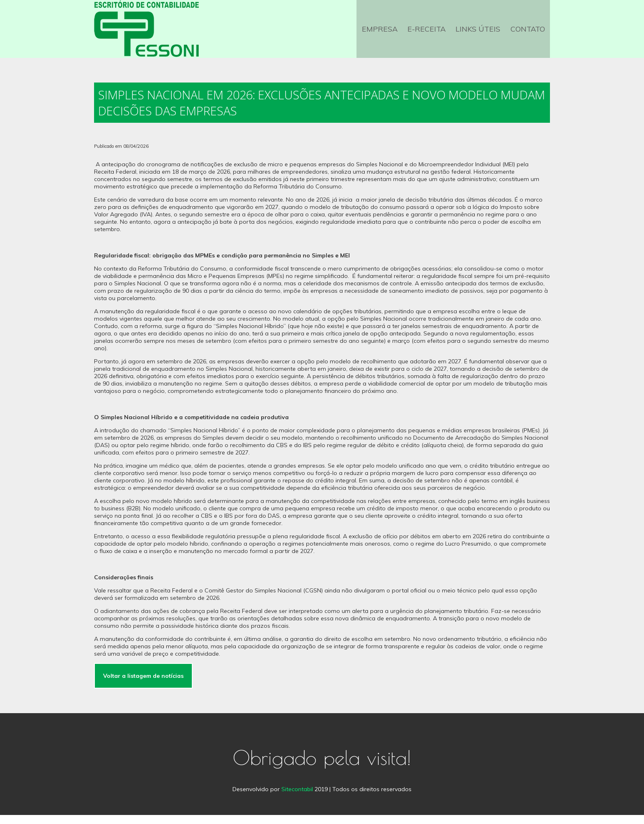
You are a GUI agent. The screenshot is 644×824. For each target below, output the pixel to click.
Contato (529, 33)
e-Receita (431, 33)
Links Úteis (481, 33)
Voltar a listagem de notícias (143, 685)
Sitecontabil (297, 798)
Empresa (386, 33)
